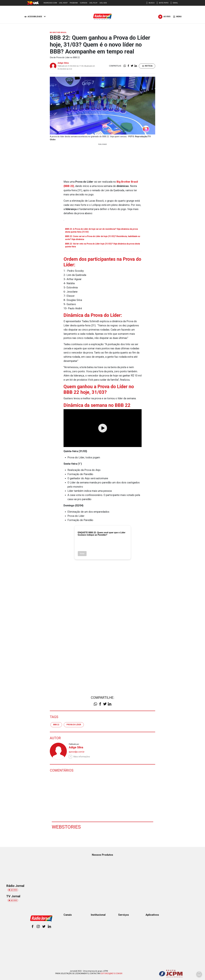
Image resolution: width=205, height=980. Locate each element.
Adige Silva (63, 63)
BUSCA (150, 3)
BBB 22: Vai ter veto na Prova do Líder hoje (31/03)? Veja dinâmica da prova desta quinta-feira (102, 245)
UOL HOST (63, 3)
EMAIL (174, 3)
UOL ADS (103, 3)
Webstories (66, 827)
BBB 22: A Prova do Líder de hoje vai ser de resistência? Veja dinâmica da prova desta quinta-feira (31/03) (101, 230)
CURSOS (84, 3)
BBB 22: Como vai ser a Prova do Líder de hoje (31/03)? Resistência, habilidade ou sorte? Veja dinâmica (103, 238)
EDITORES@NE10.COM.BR (112, 973)
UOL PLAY (93, 3)
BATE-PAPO (163, 3)
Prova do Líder (74, 724)
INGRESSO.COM (50, 3)
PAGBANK (74, 3)
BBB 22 (56, 724)
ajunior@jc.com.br (77, 752)
